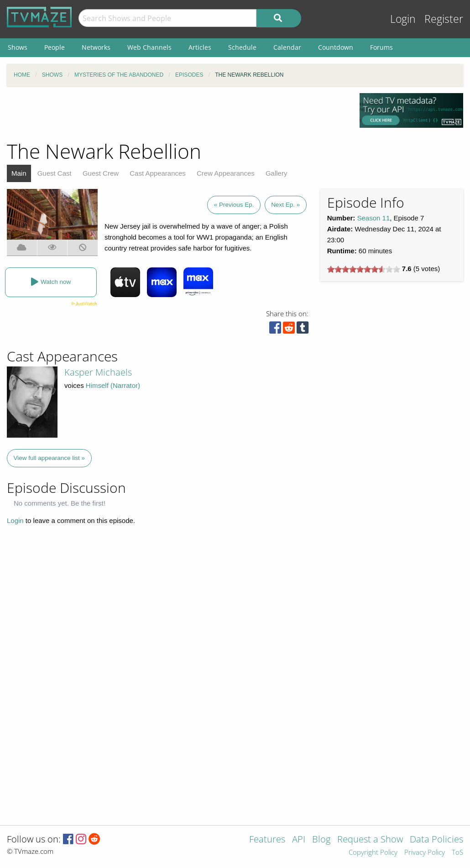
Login (403, 19)
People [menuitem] (55, 47)
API (299, 840)
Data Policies (436, 840)
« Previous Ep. (234, 205)
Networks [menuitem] (96, 47)
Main (19, 173)
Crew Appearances (226, 173)
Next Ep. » (285, 205)
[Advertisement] (176, 114)
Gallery (277, 173)
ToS (457, 853)
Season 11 (374, 218)
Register (444, 19)
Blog (321, 840)
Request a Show (370, 840)
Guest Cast (55, 173)
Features (267, 840)
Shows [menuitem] (18, 47)
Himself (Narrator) (113, 385)
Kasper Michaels (98, 372)
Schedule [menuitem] (242, 47)
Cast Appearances (158, 173)
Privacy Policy (425, 853)
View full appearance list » (50, 458)
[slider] (364, 269)
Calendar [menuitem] (287, 47)
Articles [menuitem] (200, 47)
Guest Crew (101, 173)
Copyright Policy (373, 853)
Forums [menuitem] (381, 47)
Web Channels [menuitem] (149, 47)
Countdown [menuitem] (336, 47)
